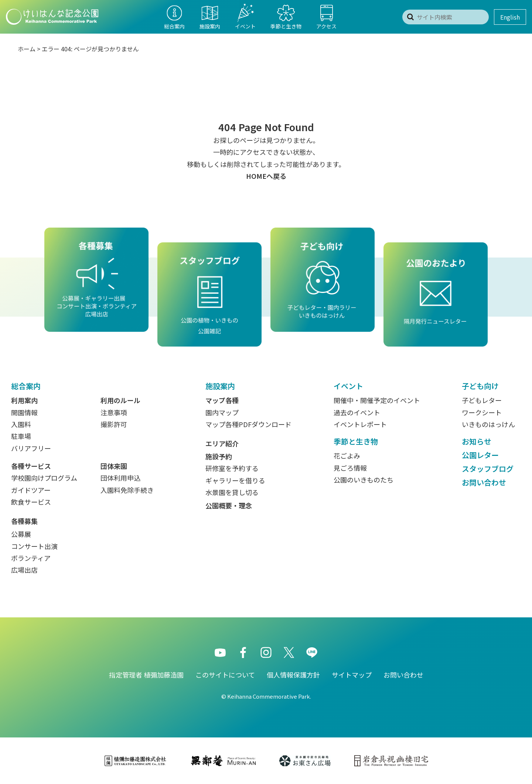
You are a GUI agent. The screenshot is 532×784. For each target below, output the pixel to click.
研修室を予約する (232, 468)
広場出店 (24, 570)
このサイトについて (225, 675)
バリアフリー (31, 448)
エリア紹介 (222, 443)
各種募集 (24, 521)
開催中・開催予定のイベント (377, 400)
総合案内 (26, 386)
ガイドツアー (31, 490)
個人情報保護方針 (293, 675)
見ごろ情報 (350, 468)
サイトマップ (352, 675)
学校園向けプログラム (44, 478)
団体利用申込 (120, 478)
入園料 (21, 424)
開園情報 (24, 412)
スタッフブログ (488, 469)
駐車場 (21, 436)
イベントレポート (360, 424)
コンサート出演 (34, 546)
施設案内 (220, 386)
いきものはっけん (488, 424)
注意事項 (114, 412)
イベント (348, 386)
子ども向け (480, 386)
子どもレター (482, 400)
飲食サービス (31, 502)
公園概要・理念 (229, 505)
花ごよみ (347, 456)
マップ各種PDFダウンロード (248, 424)
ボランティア (31, 558)
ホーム (27, 49)
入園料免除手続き (127, 490)
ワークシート (482, 412)
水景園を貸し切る (232, 492)
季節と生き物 (356, 441)
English (510, 17)
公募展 (21, 534)
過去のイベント (357, 412)
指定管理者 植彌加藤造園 (146, 675)
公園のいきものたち (364, 480)
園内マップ (222, 412)
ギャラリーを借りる (235, 480)
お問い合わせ (484, 482)
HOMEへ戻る (266, 176)
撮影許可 (114, 424)
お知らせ (477, 441)
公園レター (480, 455)
